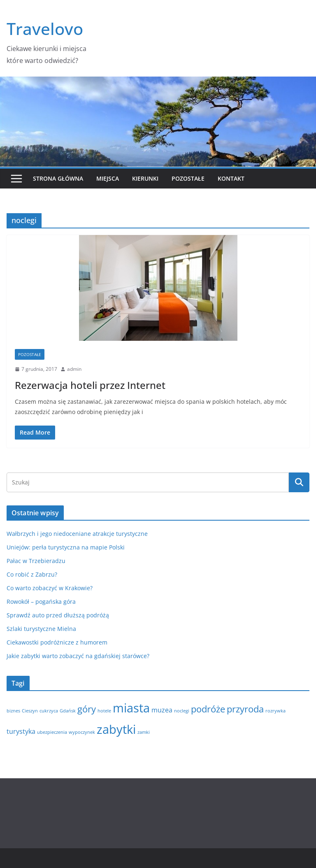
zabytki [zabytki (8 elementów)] (116, 729)
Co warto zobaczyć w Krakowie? (50, 588)
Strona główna (58, 178)
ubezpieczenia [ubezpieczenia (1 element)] (52, 732)
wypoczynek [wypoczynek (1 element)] (82, 732)
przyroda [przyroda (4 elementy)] (245, 709)
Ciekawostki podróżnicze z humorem (57, 642)
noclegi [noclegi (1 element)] (182, 711)
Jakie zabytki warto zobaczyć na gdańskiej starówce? (78, 656)
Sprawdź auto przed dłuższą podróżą (58, 615)
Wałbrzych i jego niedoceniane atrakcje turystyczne (77, 534)
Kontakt (231, 178)
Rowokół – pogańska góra (41, 602)
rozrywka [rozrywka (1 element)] (275, 711)
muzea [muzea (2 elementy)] (162, 710)
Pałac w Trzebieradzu (36, 561)
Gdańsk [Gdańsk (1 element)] (68, 711)
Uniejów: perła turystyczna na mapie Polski (66, 547)
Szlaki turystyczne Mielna (41, 629)
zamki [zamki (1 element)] (144, 732)
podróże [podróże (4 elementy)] (208, 709)
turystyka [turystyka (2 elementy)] (21, 731)
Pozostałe (188, 178)
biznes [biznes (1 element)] (13, 711)
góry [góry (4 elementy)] (87, 709)
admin (74, 369)
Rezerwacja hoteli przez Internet (90, 385)
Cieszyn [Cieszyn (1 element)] (30, 711)
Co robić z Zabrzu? (32, 574)
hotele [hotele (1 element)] (104, 711)
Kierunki (145, 178)
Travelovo (45, 29)
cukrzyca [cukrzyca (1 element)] (49, 711)
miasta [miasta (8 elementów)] (131, 708)
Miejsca (108, 178)
